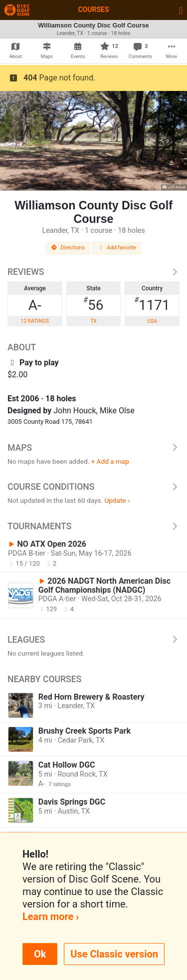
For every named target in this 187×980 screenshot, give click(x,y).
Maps (93, 448)
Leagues (93, 640)
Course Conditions (93, 487)
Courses (93, 9)
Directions (68, 248)
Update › (117, 500)
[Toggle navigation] (181, 10)
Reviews (93, 272)
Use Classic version (114, 954)
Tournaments (93, 526)
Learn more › (51, 917)
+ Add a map (110, 461)
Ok (40, 954)
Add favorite (117, 248)
